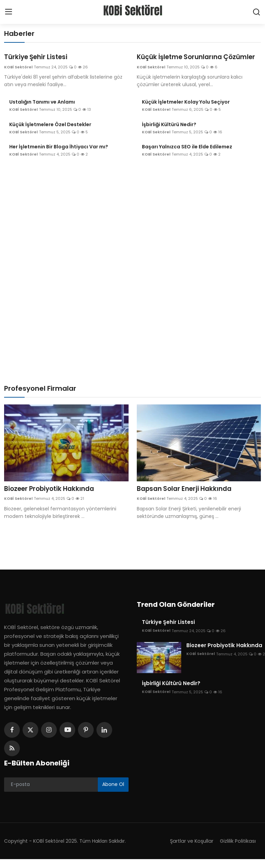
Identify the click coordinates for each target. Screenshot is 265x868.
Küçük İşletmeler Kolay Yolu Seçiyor (186, 111)
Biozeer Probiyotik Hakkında (52, 498)
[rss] (12, 758)
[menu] (9, 12)
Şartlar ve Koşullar (189, 850)
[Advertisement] (133, 223)
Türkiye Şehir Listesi (38, 57)
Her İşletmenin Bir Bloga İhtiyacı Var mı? (59, 156)
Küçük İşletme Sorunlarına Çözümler (183, 62)
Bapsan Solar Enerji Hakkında (187, 498)
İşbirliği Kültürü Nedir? (169, 134)
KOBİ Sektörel (18, 67)
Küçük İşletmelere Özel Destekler (50, 134)
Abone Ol (113, 794)
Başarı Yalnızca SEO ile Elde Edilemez (187, 156)
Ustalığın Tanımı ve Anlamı (42, 111)
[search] (256, 12)
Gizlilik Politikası (237, 850)
